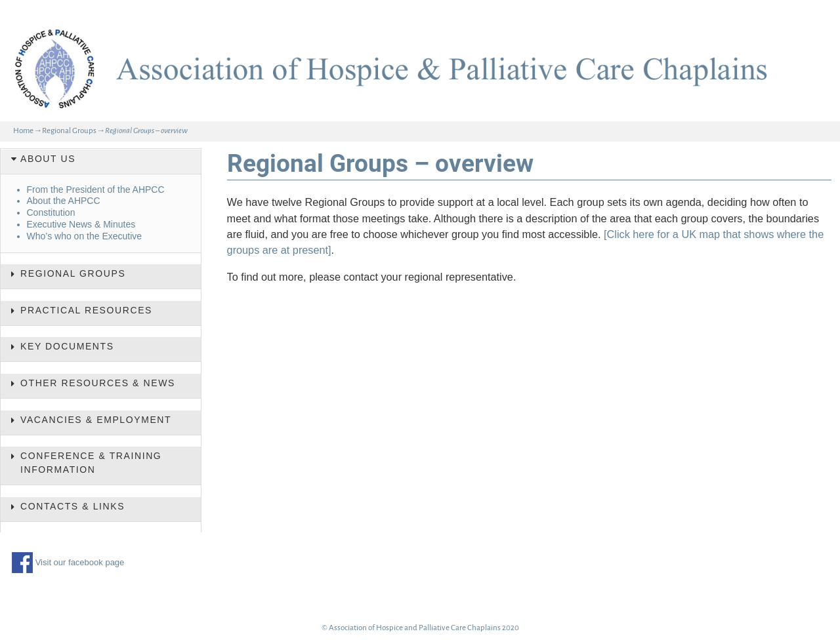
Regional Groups (69, 131)
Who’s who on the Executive (85, 236)
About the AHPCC (64, 201)
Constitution (51, 212)
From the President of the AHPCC (96, 190)
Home (23, 131)
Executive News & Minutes (81, 224)
